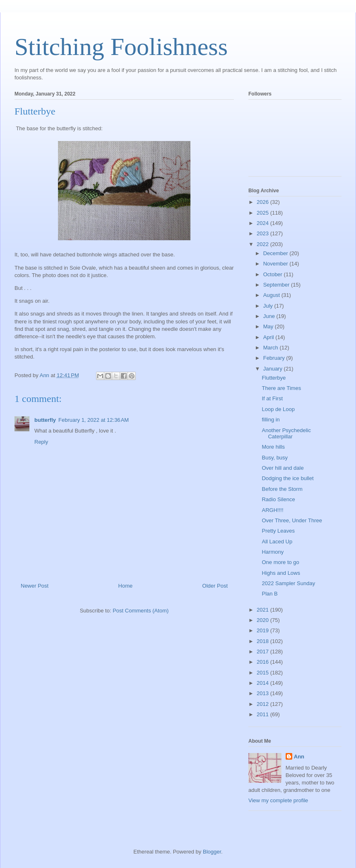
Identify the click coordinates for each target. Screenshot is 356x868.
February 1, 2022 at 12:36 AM (94, 420)
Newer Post (35, 586)
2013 (263, 693)
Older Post (215, 586)
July (269, 306)
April (269, 337)
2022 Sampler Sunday (288, 583)
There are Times (281, 388)
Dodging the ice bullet (287, 478)
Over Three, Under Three (292, 520)
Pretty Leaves (278, 531)
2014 (263, 683)
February (275, 358)
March (272, 348)
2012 (263, 704)
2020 (263, 620)
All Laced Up (277, 542)
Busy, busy (275, 458)
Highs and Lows (281, 573)
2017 (263, 652)
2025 (263, 213)
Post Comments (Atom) (141, 611)
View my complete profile (278, 800)
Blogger (212, 852)
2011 (263, 714)
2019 (263, 630)
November (277, 264)
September (277, 285)
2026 (263, 202)
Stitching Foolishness (121, 47)
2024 (263, 223)
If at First (272, 398)
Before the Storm (282, 489)
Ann (299, 757)
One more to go (280, 562)
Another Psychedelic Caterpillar (286, 434)
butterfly (45, 420)
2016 (263, 662)
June (270, 316)
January (274, 369)
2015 (263, 673)
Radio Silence (278, 499)
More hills (273, 447)
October (274, 274)
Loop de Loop (278, 409)
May (269, 326)
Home (126, 586)
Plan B (269, 594)
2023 (263, 233)
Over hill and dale (283, 468)
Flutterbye (274, 378)
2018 (263, 641)
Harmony (273, 552)
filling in (271, 420)
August (272, 295)
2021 (263, 610)
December (277, 253)
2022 (263, 244)
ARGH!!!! (272, 510)
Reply (41, 442)
